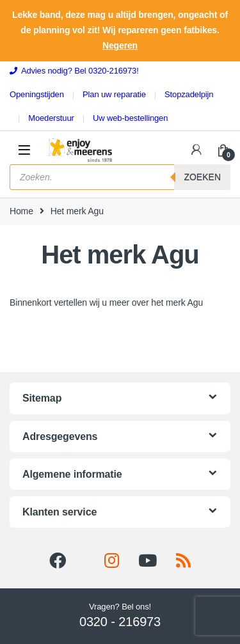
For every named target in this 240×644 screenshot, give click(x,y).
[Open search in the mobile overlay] (120, 177)
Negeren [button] (120, 45)
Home (21, 211)
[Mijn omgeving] (196, 150)
